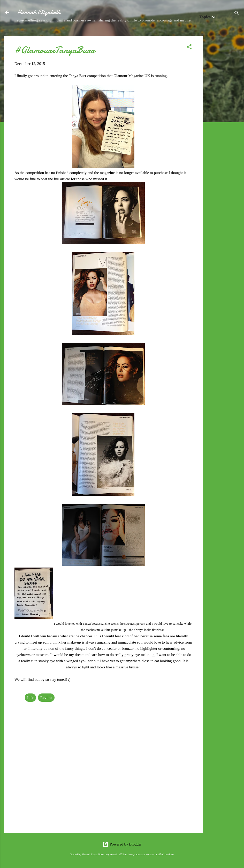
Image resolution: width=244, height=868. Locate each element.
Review (46, 698)
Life (30, 698)
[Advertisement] (223, 114)
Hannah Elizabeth (39, 12)
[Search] (237, 14)
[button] (189, 48)
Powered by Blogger (122, 844)
